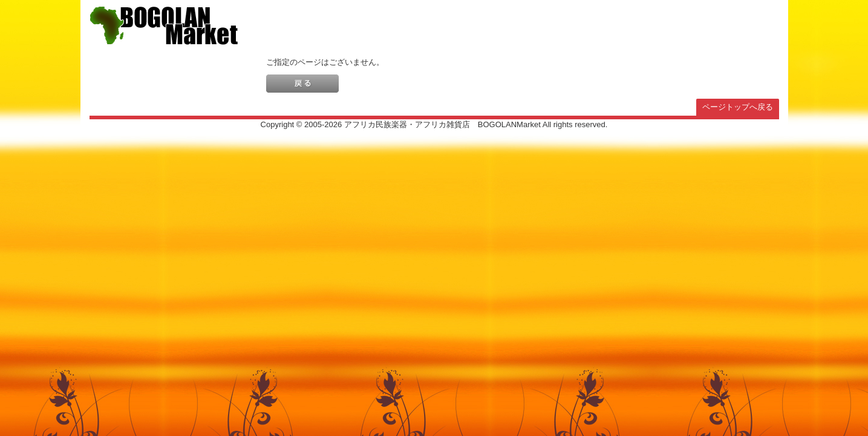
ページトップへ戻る (738, 107)
